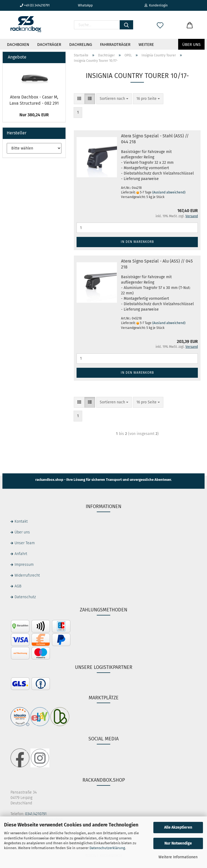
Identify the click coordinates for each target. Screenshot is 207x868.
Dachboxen (18, 45)
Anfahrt (21, 554)
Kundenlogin (156, 5)
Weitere (146, 45)
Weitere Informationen (178, 857)
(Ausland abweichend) (169, 192)
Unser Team (25, 543)
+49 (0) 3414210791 (35, 5)
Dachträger (49, 45)
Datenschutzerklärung (107, 848)
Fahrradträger (115, 45)
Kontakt (21, 521)
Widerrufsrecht (27, 575)
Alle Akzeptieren (178, 827)
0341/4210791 (36, 814)
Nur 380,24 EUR (34, 115)
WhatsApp (83, 5)
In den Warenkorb (137, 242)
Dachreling (81, 45)
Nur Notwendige (178, 843)
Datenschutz (25, 597)
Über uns (191, 45)
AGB (18, 586)
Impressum (24, 565)
